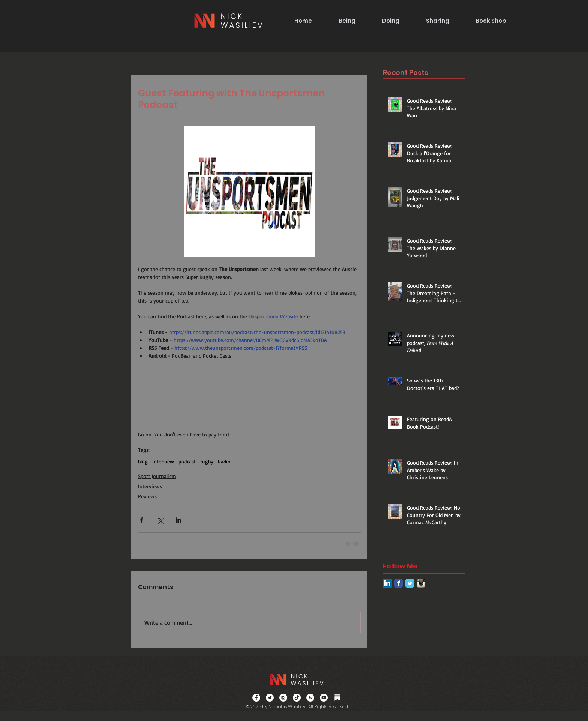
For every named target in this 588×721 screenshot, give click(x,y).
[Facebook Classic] (398, 583)
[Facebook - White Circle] (256, 698)
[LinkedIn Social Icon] (387, 583)
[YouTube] (324, 698)
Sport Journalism (157, 476)
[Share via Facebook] (142, 520)
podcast (187, 461)
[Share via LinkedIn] (178, 520)
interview (163, 461)
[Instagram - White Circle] (283, 698)
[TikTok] (297, 698)
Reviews (147, 496)
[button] (347, 21)
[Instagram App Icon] (421, 583)
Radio (224, 461)
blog (143, 461)
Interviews (150, 486)
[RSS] (310, 698)
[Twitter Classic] (410, 583)
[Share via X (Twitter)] (160, 520)
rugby (207, 461)
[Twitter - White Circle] (270, 698)
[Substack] (337, 698)
